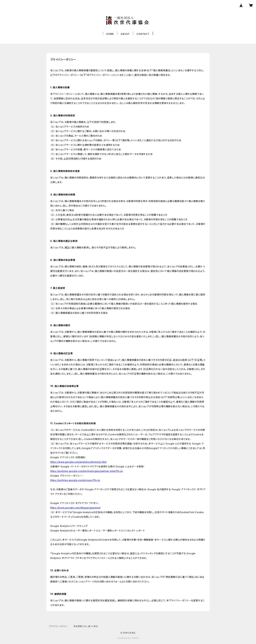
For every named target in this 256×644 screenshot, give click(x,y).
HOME (110, 34)
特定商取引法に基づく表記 (86, 626)
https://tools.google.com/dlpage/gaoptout (75, 508)
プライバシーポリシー (59, 626)
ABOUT (125, 34)
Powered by (128, 638)
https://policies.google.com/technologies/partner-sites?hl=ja (87, 471)
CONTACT (143, 34)
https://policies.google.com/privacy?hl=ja (75, 480)
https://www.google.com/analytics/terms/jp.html (78, 462)
